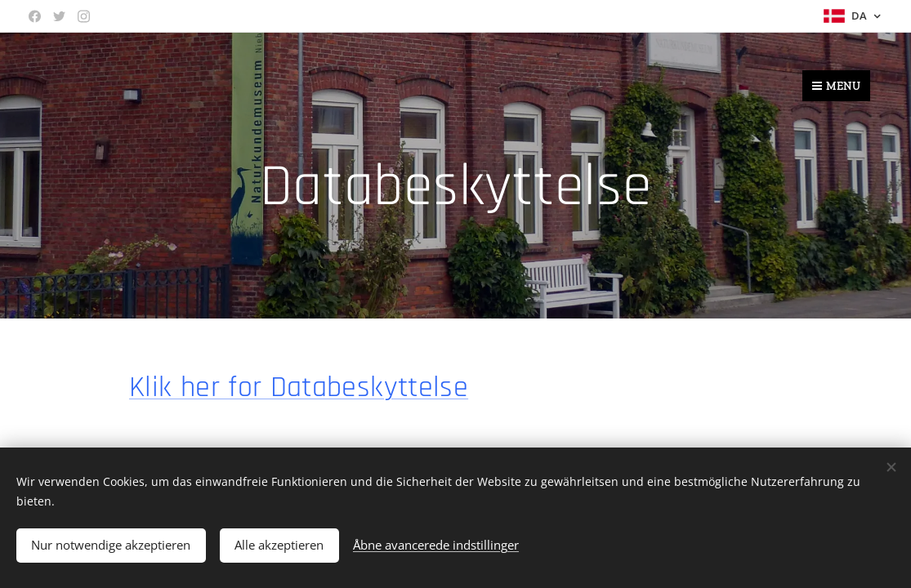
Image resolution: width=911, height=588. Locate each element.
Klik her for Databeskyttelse (299, 388)
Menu (836, 86)
